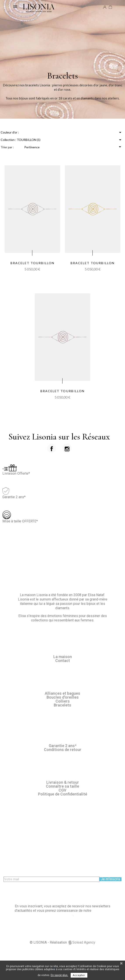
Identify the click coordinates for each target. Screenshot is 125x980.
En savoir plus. (59, 975)
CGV (62, 790)
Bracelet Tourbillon (32, 263)
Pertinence (73, 147)
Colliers (63, 701)
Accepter (79, 975)
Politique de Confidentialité (63, 794)
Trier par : (7, 147)
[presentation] (37, 890)
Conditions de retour (63, 750)
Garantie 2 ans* (63, 746)
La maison (63, 657)
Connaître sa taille (62, 786)
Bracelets (62, 705)
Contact (63, 661)
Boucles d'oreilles (63, 697)
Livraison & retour (63, 782)
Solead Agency (84, 942)
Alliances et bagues (62, 693)
